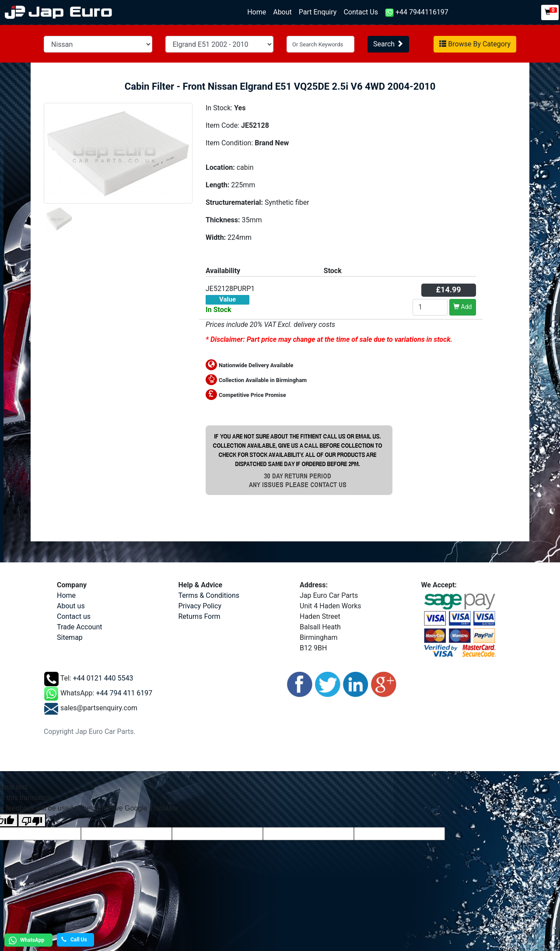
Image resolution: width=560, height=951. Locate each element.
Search (388, 44)
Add (462, 307)
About (282, 12)
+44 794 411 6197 (124, 693)
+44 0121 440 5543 (103, 678)
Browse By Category (475, 44)
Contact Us (361, 12)
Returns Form (199, 616)
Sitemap (70, 637)
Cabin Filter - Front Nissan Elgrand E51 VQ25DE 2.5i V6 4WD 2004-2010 (280, 86)
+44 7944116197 (417, 12)
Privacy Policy (200, 606)
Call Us (74, 940)
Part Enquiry (318, 12)
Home (258, 12)
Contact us (74, 616)
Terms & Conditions (209, 595)
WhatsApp (25, 940)
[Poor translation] (32, 820)
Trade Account (79, 627)
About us (71, 606)
